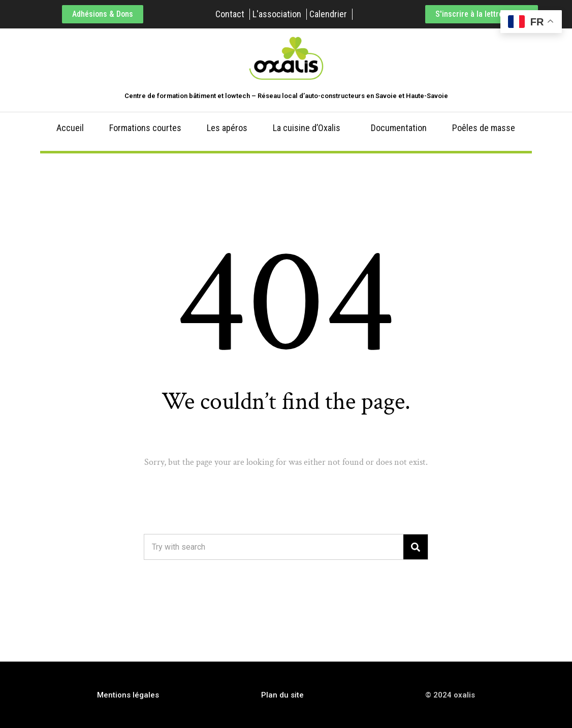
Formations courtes (145, 128)
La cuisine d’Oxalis (307, 128)
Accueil (70, 128)
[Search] (416, 547)
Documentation (399, 128)
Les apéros (227, 128)
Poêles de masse (484, 128)
